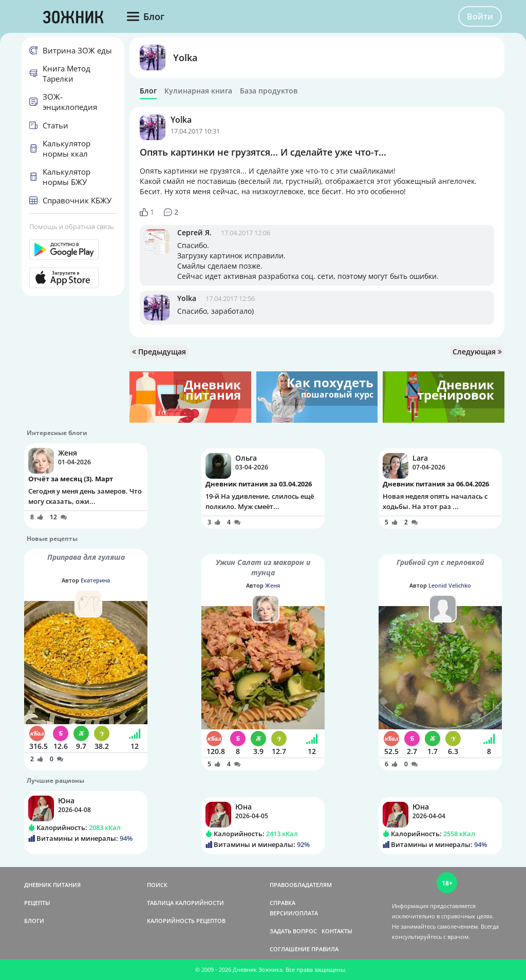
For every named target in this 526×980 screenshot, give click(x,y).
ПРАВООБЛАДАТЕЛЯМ (301, 885)
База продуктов (269, 91)
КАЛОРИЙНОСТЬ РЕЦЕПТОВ (186, 921)
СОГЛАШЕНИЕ (290, 949)
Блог (148, 91)
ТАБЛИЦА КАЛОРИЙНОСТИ (185, 903)
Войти (480, 16)
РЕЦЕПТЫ (37, 903)
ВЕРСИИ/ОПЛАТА (294, 913)
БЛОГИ (34, 921)
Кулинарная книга (198, 91)
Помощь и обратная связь (72, 227)
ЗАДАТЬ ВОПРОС (293, 931)
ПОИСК (157, 885)
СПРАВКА (283, 903)
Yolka (185, 58)
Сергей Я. (194, 232)
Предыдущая (159, 352)
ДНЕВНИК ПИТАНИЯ (52, 885)
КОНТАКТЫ (337, 931)
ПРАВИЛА (325, 949)
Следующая (477, 352)
